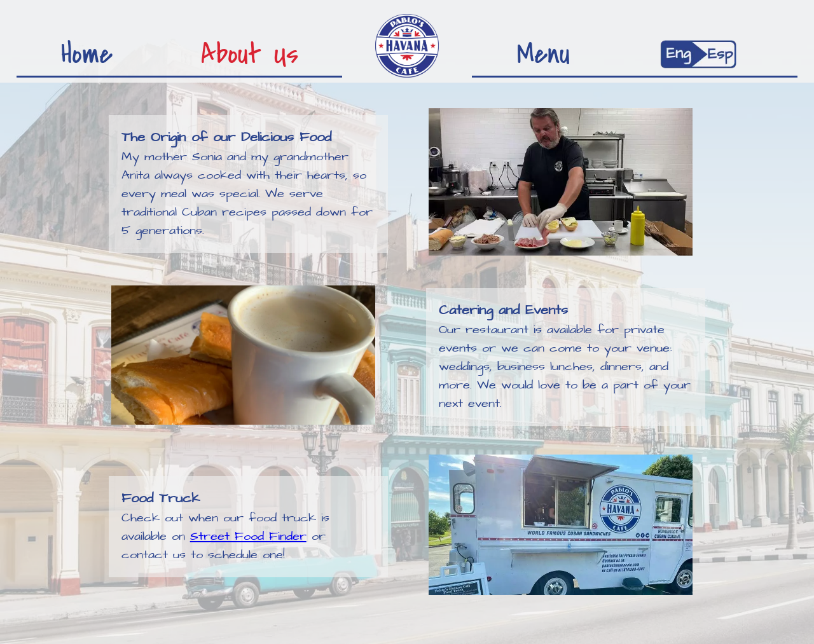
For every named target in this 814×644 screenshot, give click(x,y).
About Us (250, 51)
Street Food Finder (248, 537)
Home (87, 51)
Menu (543, 51)
